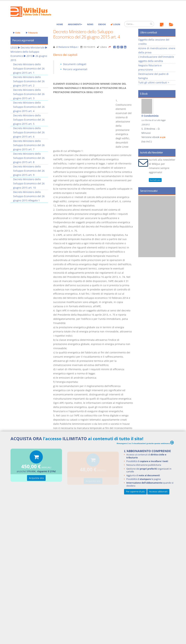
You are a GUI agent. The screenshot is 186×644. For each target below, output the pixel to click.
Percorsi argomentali (75, 69)
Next (172, 115)
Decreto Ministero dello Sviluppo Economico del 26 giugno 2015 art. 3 (29, 94)
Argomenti (75, 24)
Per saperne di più (135, 492)
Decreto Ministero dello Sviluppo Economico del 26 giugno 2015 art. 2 (29, 81)
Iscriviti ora (155, 180)
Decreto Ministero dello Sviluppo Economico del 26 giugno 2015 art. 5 (29, 120)
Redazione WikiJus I (68, 47)
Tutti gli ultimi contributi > (154, 82)
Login (115, 24)
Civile (17, 33)
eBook (102, 24)
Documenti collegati (75, 64)
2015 (29, 56)
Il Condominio (150, 116)
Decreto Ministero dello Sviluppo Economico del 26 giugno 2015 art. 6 (29, 132)
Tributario (32, 33)
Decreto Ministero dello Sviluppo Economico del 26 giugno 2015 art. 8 (29, 158)
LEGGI (14, 47)
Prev (142, 115)
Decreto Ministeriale (33, 47)
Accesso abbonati (158, 492)
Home (60, 24)
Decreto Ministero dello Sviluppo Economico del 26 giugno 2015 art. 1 (29, 68)
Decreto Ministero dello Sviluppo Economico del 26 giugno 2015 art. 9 (29, 171)
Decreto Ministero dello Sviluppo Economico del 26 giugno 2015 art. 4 (29, 107)
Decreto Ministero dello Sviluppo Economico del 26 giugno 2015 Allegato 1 (29, 196)
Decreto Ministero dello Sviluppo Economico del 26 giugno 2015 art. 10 (29, 183)
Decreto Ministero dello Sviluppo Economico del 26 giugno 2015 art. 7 (29, 145)
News (90, 24)
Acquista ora (36, 479)
